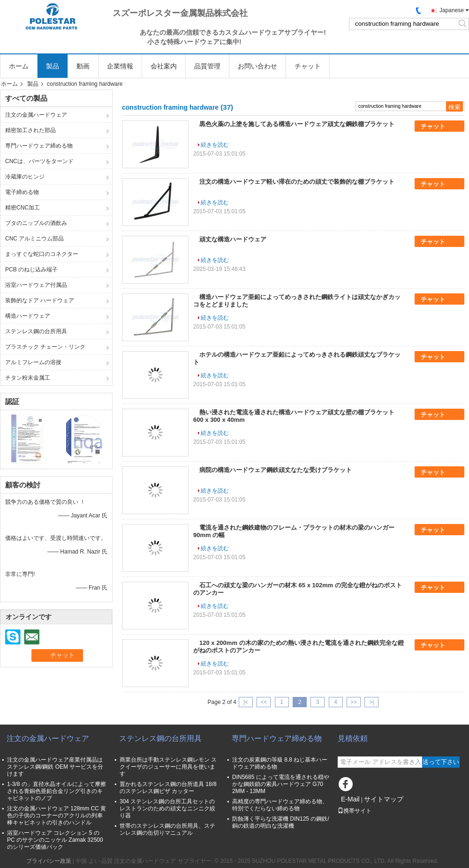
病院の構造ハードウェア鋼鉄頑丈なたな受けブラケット (276, 470)
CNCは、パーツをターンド (39, 161)
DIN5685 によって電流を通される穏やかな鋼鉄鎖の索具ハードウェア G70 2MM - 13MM (281, 784)
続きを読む (215, 145)
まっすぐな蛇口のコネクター (42, 254)
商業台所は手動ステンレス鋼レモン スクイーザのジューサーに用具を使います (168, 767)
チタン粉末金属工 (28, 378)
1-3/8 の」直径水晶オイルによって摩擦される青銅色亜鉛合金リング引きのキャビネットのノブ (57, 791)
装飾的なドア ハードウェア (40, 300)
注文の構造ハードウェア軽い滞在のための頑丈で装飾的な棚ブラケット (297, 182)
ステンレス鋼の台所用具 (36, 331)
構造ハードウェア (28, 316)
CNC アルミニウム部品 (34, 239)
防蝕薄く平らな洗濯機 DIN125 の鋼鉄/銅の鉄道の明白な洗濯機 (281, 822)
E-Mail (350, 799)
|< (246, 702)
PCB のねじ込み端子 (31, 269)
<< (264, 702)
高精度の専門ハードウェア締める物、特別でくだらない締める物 (280, 805)
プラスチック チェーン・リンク (45, 347)
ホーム (19, 66)
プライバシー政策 (49, 861)
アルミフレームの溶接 (33, 362)
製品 (53, 66)
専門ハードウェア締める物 (39, 146)
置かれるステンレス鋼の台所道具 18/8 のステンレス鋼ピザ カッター (168, 788)
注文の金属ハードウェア (36, 115)
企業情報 (120, 66)
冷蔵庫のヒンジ (25, 177)
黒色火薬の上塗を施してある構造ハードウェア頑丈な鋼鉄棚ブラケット (297, 124)
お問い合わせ (257, 66)
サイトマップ (384, 799)
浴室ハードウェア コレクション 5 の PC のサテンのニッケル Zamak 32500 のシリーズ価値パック (55, 840)
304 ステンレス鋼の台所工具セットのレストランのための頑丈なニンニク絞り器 (167, 808)
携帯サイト (355, 811)
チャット (308, 66)
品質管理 (207, 66)
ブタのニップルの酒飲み (36, 223)
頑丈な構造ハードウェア (233, 239)
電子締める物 (22, 192)
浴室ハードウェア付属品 (36, 285)
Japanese (452, 10)
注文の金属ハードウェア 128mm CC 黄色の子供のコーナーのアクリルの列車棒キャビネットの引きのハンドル (57, 816)
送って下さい (441, 762)
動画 (83, 66)
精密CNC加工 (23, 208)
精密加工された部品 (30, 130)
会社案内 (164, 66)
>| (371, 702)
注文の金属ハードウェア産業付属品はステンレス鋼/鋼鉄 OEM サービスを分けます (55, 767)
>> (354, 702)
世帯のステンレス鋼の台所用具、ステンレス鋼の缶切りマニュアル (167, 829)
